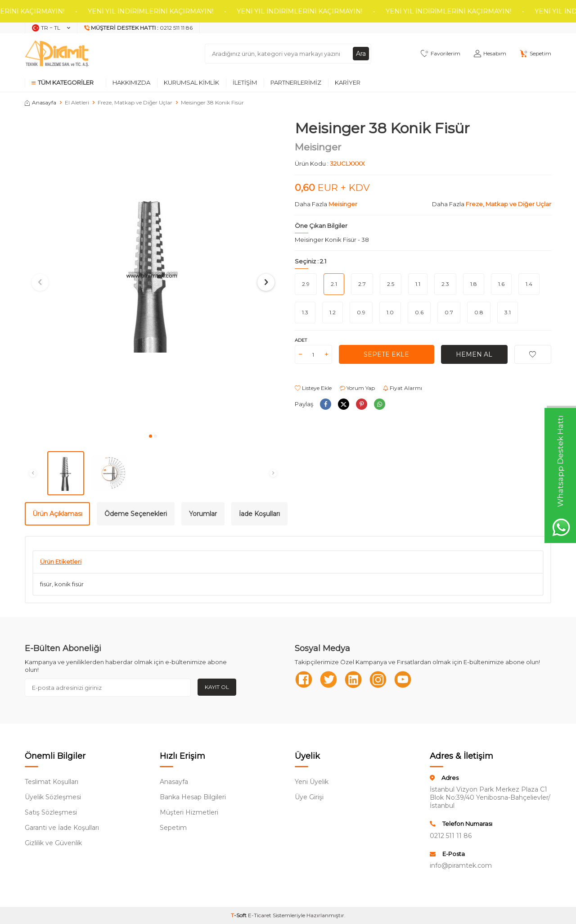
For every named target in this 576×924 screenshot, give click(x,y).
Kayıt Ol (217, 687)
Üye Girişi (309, 797)
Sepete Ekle (386, 354)
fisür (46, 584)
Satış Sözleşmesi (51, 812)
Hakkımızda (131, 82)
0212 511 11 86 (451, 836)
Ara (361, 54)
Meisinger (318, 147)
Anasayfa (40, 102)
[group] (153, 274)
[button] (151, 436)
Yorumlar (203, 514)
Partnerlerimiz (296, 82)
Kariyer (348, 82)
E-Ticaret (260, 915)
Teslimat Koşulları (52, 782)
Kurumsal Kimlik (191, 82)
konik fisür (69, 584)
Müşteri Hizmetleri (189, 812)
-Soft (239, 915)
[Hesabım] (490, 54)
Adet (301, 340)
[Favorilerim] (441, 54)
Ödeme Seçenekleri (136, 514)
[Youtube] (403, 679)
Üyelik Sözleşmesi (53, 797)
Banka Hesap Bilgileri (193, 797)
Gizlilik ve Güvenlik (53, 843)
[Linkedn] (353, 679)
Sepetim (173, 828)
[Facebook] (304, 679)
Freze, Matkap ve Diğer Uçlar (135, 102)
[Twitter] (328, 679)
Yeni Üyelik (312, 782)
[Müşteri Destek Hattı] (139, 28)
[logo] (57, 54)
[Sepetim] (535, 54)
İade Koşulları (259, 514)
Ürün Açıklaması (57, 514)
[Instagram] (378, 679)
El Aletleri (77, 102)
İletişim (245, 82)
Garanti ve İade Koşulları (62, 828)
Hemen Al (474, 354)
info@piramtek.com (461, 865)
